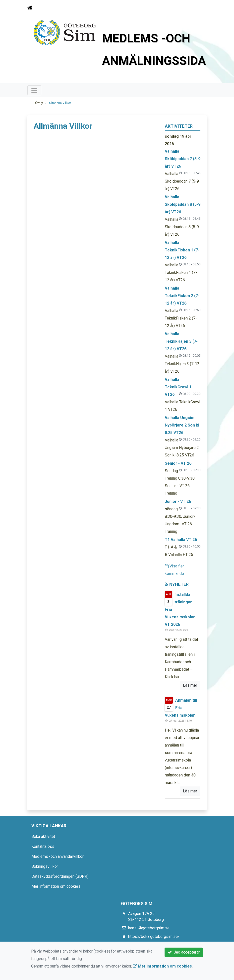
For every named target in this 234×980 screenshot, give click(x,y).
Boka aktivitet (43, 836)
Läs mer (190, 685)
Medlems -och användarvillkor (58, 856)
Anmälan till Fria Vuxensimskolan (181, 708)
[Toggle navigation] (200, 8)
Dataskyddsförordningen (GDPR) (60, 876)
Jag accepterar (184, 952)
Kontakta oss (43, 846)
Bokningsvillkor (45, 866)
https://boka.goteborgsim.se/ (154, 936)
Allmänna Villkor (60, 103)
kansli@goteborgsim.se (149, 928)
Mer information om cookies (56, 886)
